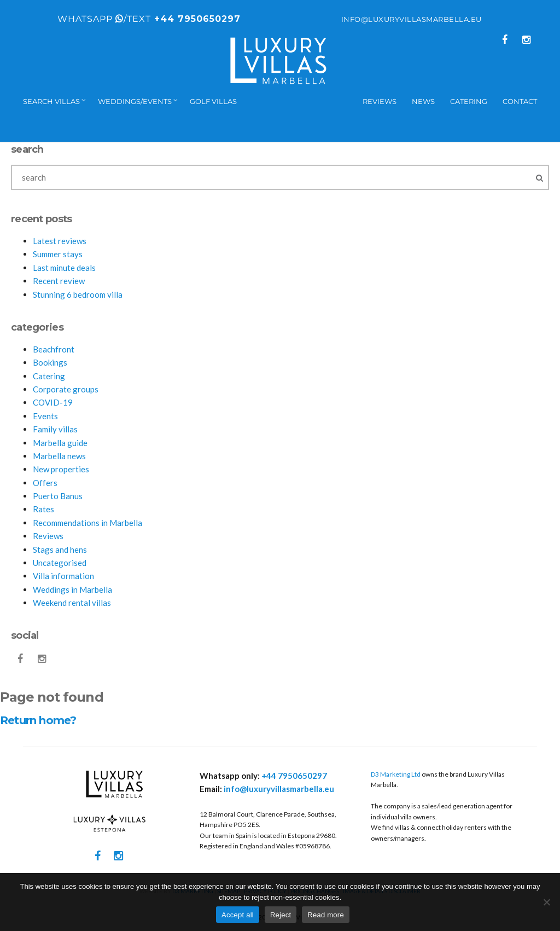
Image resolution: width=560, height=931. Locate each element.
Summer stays (58, 254)
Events (45, 416)
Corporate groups (66, 389)
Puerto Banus (58, 496)
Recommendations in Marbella (87, 523)
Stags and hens (60, 550)
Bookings (50, 362)
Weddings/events (135, 101)
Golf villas (213, 101)
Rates (43, 509)
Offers (45, 483)
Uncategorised (60, 563)
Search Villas (51, 101)
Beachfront (54, 349)
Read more (326, 915)
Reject (281, 915)
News (423, 101)
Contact (520, 101)
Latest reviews (60, 241)
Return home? (38, 720)
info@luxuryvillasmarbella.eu (412, 19)
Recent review (59, 281)
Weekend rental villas (72, 603)
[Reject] (546, 902)
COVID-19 (53, 402)
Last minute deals (64, 268)
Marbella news (59, 456)
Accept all (238, 915)
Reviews (380, 101)
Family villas (55, 429)
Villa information (63, 576)
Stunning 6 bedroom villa (78, 294)
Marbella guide (60, 443)
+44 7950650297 (196, 19)
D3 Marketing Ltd (396, 774)
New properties (61, 469)
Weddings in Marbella (72, 589)
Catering (469, 101)
